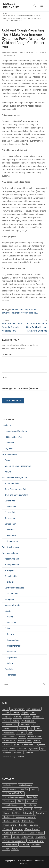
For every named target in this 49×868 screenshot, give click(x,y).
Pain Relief (9, 669)
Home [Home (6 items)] (38, 729)
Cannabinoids (11, 576)
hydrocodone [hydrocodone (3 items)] (9, 733)
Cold (21, 310)
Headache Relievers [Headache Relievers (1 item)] (11, 821)
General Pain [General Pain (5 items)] (41, 813)
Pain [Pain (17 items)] (5, 749)
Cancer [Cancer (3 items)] (27, 717)
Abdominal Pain (12, 483)
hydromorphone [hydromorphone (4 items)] (10, 825)
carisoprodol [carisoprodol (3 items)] (38, 717)
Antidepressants (12, 565)
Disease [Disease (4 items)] (35, 725)
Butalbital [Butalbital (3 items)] (7, 717)
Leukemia (11, 507)
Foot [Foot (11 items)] (14, 729)
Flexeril (8, 460)
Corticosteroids (12, 594)
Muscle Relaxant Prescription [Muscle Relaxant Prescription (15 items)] (15, 833)
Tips (31, 313)
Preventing (16, 313)
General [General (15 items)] (23, 729)
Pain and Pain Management (14, 478)
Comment (7, 355)
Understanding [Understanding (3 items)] (9, 757)
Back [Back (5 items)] (33, 713)
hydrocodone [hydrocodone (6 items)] (27, 821)
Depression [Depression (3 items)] (24, 725)
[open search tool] (35, 6)
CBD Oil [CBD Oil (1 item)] (21, 801)
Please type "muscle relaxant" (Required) (20, 388)
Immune (34, 310)
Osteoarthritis (13, 541)
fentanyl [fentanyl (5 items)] (29, 809)
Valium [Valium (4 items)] (21, 757)
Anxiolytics (9, 570)
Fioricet (10, 443)
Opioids (8, 628)
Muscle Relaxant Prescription (18, 466)
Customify (24, 863)
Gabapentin (10, 599)
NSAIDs (8, 611)
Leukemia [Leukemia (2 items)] (34, 825)
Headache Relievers (13, 437)
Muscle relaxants (12, 605)
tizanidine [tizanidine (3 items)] (7, 753)
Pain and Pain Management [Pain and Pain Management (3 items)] (14, 841)
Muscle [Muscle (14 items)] (22, 737)
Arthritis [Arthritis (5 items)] (16, 713)
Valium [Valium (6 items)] (6, 849)
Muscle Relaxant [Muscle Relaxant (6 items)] (32, 829)
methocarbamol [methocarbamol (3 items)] (10, 737)
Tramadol (11, 675)
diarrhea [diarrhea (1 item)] (19, 809)
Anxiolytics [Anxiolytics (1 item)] (24, 789)
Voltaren (41, 52)
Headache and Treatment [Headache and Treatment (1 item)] (25, 817)
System (25, 313)
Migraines (9, 448)
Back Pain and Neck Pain (16, 489)
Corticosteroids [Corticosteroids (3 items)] (28, 721)
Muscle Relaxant (11, 6)
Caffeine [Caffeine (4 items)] (18, 717)
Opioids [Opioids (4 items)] (16, 745)
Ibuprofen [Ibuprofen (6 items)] (21, 733)
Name (5, 377)
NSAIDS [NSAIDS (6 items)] (7, 745)
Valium (8, 472)
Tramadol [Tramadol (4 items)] (36, 845)
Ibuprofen (11, 623)
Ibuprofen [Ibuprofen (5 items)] (23, 825)
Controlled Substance (14, 588)
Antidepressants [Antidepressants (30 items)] (10, 789)
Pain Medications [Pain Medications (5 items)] (10, 845)
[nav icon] (42, 6)
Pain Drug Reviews (10, 547)
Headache (7, 425)
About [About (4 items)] (6, 709)
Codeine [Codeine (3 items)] (16, 721)
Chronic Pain (10, 512)
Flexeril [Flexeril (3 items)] (6, 813)
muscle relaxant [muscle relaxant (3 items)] (35, 737)
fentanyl (11, 634)
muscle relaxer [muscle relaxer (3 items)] (9, 741)
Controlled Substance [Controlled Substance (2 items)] (12, 805)
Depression (10, 518)
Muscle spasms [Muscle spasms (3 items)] (24, 741)
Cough (27, 310)
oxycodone (12, 657)
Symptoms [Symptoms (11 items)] (33, 749)
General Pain (10, 524)
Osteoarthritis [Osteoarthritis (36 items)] (28, 745)
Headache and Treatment (16, 431)
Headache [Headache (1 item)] (7, 817)
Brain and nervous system (16, 495)
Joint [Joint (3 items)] (30, 733)
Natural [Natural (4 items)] (37, 741)
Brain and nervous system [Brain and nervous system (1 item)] (14, 797)
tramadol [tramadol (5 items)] (18, 753)
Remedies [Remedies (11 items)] (22, 749)
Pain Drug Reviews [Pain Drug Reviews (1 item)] (36, 841)
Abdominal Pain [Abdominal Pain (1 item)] (10, 785)
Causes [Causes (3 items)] (6, 721)
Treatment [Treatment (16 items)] (29, 753)
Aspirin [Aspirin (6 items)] (25, 713)
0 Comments (10, 55)
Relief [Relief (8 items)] (12, 749)
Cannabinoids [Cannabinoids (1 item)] (9, 801)
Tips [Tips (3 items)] (43, 749)
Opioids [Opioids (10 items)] (16, 837)
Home (5, 14)
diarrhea (11, 530)
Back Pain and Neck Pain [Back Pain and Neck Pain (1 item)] (13, 793)
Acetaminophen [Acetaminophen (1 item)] (25, 785)
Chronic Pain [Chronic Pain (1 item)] (32, 801)
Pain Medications (10, 553)
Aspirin (10, 617)
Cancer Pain (10, 501)
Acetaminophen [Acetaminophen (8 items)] (18, 709)
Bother (15, 310)
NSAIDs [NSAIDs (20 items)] (6, 837)
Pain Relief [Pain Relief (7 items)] (25, 845)
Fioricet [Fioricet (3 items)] (38, 809)
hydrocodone (13, 640)
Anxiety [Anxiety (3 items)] (6, 713)
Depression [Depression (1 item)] (8, 809)
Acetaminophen (12, 559)
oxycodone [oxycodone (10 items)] (40, 837)
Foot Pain (11, 536)
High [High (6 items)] (31, 729)
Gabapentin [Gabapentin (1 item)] (28, 813)
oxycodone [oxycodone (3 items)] (41, 745)
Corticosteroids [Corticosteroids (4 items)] (30, 805)
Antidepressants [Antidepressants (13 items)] (34, 709)
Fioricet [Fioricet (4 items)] (6, 729)
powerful (6, 313)
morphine (11, 652)
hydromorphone (14, 646)
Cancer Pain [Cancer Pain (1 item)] (32, 797)
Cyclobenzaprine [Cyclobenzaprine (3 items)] (10, 725)
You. (36, 313)
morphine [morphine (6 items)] (18, 829)
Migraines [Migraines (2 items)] (7, 829)
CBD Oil (11, 582)
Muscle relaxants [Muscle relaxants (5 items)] (36, 833)
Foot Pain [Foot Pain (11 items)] (16, 813)
